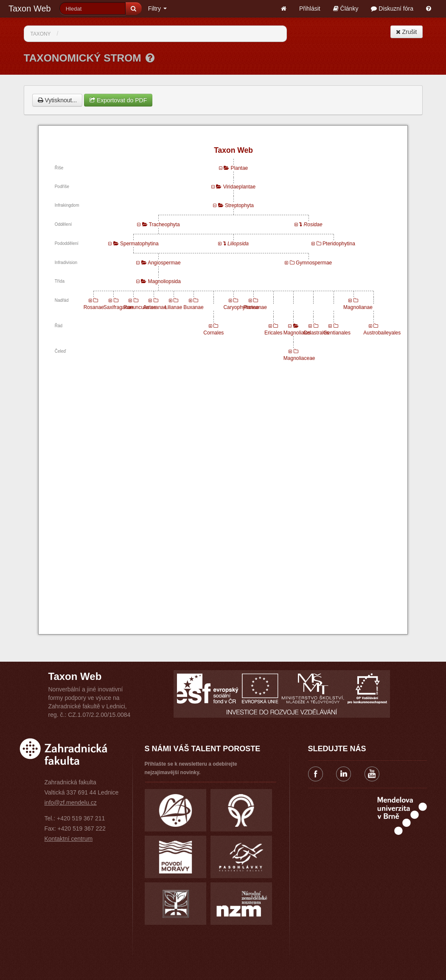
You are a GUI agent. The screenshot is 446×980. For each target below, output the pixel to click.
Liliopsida (238, 244)
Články (346, 8)
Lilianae (173, 307)
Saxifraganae (119, 307)
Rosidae (313, 225)
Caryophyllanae (241, 307)
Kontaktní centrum (69, 839)
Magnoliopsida (164, 281)
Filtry (157, 8)
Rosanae (94, 307)
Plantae (240, 168)
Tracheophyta (164, 225)
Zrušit (407, 32)
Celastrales (316, 333)
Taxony (41, 34)
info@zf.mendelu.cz (71, 803)
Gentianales (337, 333)
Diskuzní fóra (392, 8)
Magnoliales (297, 333)
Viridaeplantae (240, 187)
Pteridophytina (339, 244)
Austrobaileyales (382, 333)
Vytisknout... (58, 100)
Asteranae (155, 307)
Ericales (273, 333)
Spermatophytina (139, 244)
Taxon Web (30, 8)
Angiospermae (164, 263)
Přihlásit (310, 8)
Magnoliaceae (299, 358)
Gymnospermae (314, 263)
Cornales (213, 333)
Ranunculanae (140, 307)
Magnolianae (358, 307)
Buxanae (193, 307)
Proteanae (255, 307)
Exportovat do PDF (118, 100)
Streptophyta (239, 205)
